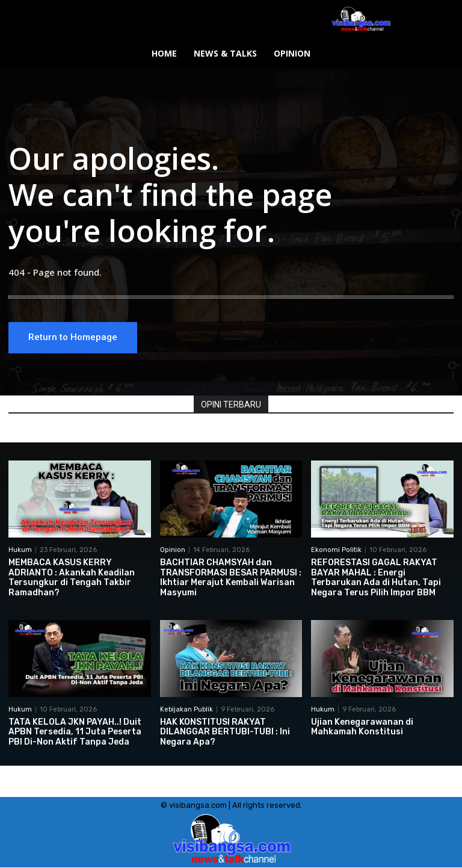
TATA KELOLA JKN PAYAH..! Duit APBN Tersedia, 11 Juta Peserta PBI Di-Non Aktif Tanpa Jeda (75, 732)
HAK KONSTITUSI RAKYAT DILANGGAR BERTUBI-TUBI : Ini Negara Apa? (225, 732)
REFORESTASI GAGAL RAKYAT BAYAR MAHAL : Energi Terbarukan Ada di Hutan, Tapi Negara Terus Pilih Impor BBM (376, 578)
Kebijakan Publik (186, 709)
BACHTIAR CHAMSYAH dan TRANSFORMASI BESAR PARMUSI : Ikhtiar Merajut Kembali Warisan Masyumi (231, 578)
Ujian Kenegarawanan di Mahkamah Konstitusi (362, 727)
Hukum (20, 550)
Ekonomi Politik (336, 550)
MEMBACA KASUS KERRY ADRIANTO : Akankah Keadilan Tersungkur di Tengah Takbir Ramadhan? (72, 578)
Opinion (173, 550)
